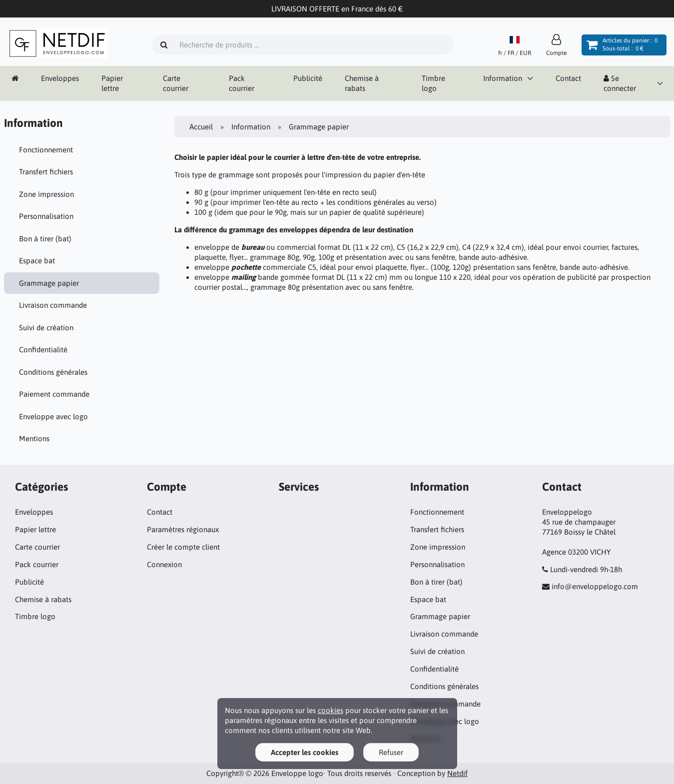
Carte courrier (176, 83)
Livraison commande (53, 305)
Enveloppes (60, 78)
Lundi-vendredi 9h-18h (586, 569)
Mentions (34, 438)
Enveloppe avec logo (53, 416)
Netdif (457, 773)
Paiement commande (54, 394)
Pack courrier (242, 83)
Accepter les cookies (305, 752)
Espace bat (37, 261)
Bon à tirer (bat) (45, 239)
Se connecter (620, 83)
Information (503, 78)
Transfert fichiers (46, 172)
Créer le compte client (183, 547)
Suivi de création (46, 328)
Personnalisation (46, 216)
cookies (331, 710)
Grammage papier (49, 283)
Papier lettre (112, 83)
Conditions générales (53, 372)
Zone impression (46, 194)
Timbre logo (433, 83)
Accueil (201, 127)
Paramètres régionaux (183, 529)
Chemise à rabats (362, 83)
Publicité (308, 78)
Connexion (164, 564)
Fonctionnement (46, 150)
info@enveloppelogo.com (595, 586)
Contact (568, 78)
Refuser (391, 752)
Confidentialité (43, 350)
